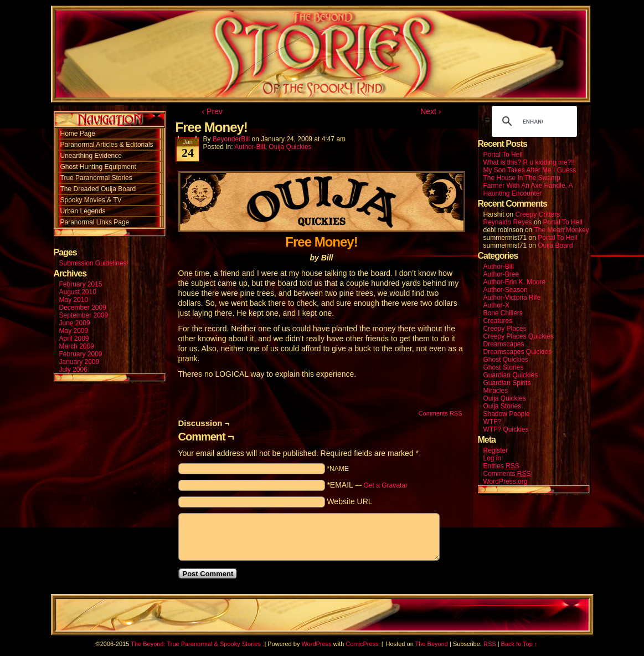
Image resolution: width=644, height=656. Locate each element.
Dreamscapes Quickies (517, 352)
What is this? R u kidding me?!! (529, 162)
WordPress (316, 644)
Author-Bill (249, 147)
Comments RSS (441, 413)
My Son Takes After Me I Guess (530, 170)
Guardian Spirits (507, 383)
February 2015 (81, 284)
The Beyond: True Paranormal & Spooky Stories (196, 644)
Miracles (496, 391)
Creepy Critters (538, 214)
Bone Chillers (503, 313)
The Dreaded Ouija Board (98, 189)
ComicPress (362, 644)
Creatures (498, 321)
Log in (493, 458)
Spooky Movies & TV (91, 200)
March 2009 (77, 346)
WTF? (493, 422)
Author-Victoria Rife (512, 298)
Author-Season (506, 290)
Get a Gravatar (386, 485)
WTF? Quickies (506, 429)
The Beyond (432, 644)
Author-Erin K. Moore (515, 282)
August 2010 (78, 292)
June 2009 (75, 323)
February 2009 (81, 354)
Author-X (496, 305)
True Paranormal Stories (96, 178)
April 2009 (74, 339)
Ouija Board (555, 245)
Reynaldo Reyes (508, 222)
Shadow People (507, 414)
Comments (507, 474)
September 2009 (84, 315)
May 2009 (74, 331)
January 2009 (79, 362)
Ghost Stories (504, 367)
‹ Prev (212, 111)
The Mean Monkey (561, 230)
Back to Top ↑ (519, 644)
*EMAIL (367, 485)
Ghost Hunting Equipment (98, 167)
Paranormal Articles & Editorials (107, 145)
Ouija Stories (503, 406)
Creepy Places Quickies (519, 336)
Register (496, 450)
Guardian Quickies (511, 375)
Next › (431, 111)
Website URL (349, 501)
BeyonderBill (231, 139)
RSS (490, 644)
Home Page (78, 134)
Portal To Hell (503, 155)
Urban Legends (83, 211)
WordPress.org (506, 481)
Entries (501, 466)
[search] (533, 121)
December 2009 (83, 307)
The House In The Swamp (522, 178)
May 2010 (74, 300)
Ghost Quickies (506, 360)
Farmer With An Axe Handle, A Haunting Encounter (528, 189)
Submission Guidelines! (94, 263)
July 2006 (73, 370)
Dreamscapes (504, 344)
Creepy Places (505, 329)
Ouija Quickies (290, 147)
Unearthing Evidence (91, 156)
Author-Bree (501, 274)
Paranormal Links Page (95, 222)
